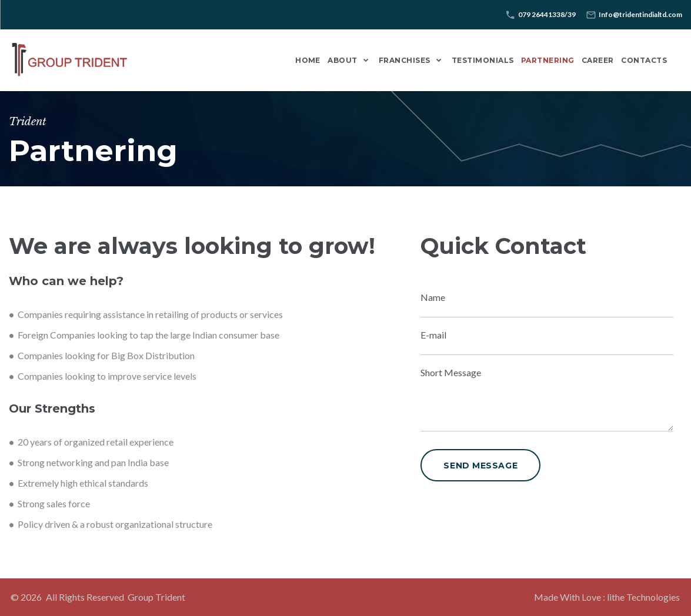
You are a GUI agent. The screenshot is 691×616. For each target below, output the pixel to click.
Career (598, 60)
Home (308, 60)
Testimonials (483, 60)
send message (480, 466)
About (342, 60)
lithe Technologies (643, 597)
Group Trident (156, 597)
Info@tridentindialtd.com (640, 14)
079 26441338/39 (547, 14)
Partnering (548, 60)
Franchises (405, 60)
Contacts (644, 60)
